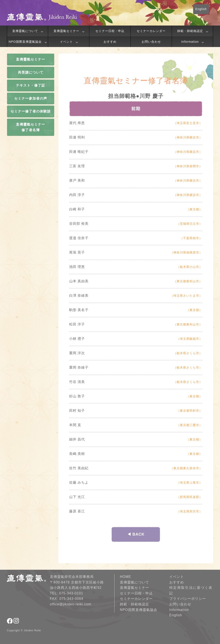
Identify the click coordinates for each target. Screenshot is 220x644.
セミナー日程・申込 (110, 31)
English (201, 9)
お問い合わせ (151, 42)
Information (190, 42)
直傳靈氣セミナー (66, 31)
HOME (125, 577)
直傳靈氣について (25, 31)
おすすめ (110, 42)
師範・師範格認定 (190, 31)
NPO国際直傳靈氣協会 (25, 42)
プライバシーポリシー (188, 599)
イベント (66, 42)
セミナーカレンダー (151, 31)
